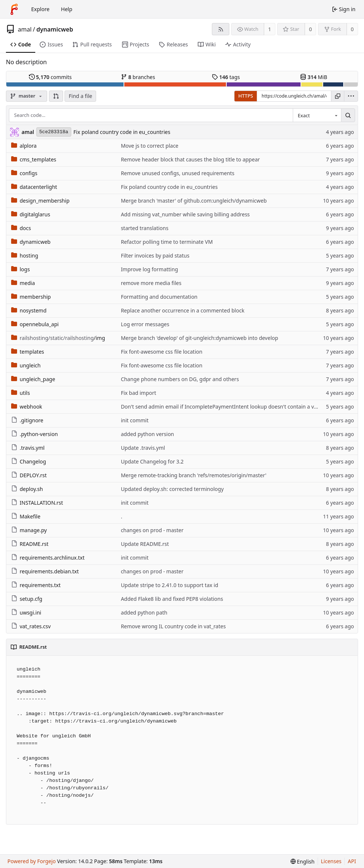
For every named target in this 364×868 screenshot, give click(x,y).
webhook (27, 407)
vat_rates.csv (31, 626)
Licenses (331, 861)
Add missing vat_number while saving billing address (185, 214)
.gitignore (27, 420)
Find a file (80, 96)
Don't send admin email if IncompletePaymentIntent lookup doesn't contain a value (223, 407)
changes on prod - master (152, 530)
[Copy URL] (338, 96)
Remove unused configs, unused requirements (178, 173)
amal (25, 29)
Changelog (29, 461)
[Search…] (348, 115)
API (352, 861)
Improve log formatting (150, 269)
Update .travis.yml (143, 448)
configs (24, 173)
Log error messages (145, 324)
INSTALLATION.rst (37, 503)
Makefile (26, 516)
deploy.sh (27, 489)
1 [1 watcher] (270, 29)
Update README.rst (145, 544)
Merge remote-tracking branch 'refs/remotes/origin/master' (194, 475)
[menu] (351, 96)
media (23, 283)
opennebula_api (35, 324)
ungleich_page (33, 379)
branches (138, 77)
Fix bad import (139, 393)
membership (31, 297)
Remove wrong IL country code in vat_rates (173, 626)
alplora (24, 146)
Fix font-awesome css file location (162, 352)
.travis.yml (28, 448)
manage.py (29, 530)
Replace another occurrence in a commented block (183, 310)
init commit (135, 420)
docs (21, 228)
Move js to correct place (150, 146)
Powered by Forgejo (32, 861)
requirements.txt (36, 585)
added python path (144, 612)
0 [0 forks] (352, 29)
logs (20, 269)
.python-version (35, 434)
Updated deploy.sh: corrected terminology (172, 489)
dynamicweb (55, 29)
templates (28, 352)
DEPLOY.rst (29, 475)
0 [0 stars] (311, 29)
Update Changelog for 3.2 (152, 461)
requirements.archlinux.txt (48, 558)
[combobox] (317, 115)
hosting (25, 256)
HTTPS (246, 96)
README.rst (30, 544)
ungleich (26, 365)
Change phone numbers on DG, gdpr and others (180, 379)
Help (67, 9)
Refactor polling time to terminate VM (167, 242)
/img (58, 338)
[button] (56, 96)
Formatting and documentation (159, 297)
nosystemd (29, 310)
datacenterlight (34, 187)
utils (21, 393)
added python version (147, 434)
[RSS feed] (221, 29)
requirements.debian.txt (45, 571)
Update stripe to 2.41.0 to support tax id (170, 585)
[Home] (14, 9)
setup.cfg (27, 599)
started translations (145, 228)
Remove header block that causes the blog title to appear (191, 159)
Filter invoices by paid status (155, 256)
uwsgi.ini (26, 612)
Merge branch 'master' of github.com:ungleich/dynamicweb (194, 201)
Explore (40, 9)
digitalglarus (31, 214)
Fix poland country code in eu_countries (122, 132)
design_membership (40, 201)
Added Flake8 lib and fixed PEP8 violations (172, 599)
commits (50, 77)
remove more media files (151, 283)
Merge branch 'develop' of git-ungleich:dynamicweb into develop (200, 338)
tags (226, 77)
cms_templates (34, 159)
